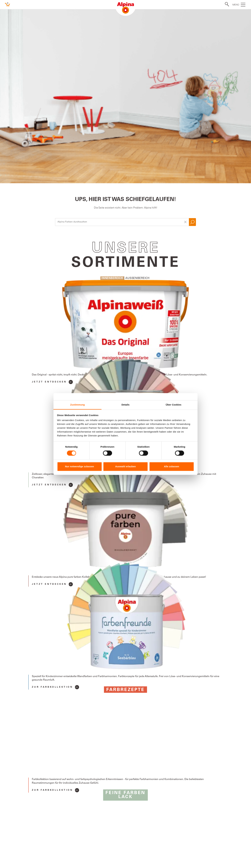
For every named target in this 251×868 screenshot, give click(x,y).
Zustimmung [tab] (78, 405)
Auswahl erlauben (125, 466)
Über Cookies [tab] (174, 405)
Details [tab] (125, 405)
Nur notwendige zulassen (79, 466)
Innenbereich (112, 106)
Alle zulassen (172, 466)
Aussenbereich (137, 106)
